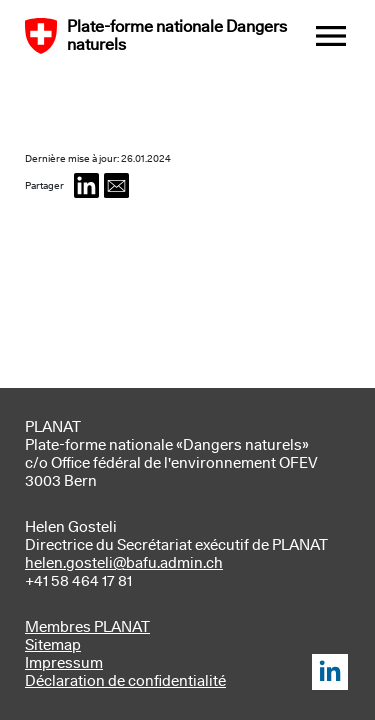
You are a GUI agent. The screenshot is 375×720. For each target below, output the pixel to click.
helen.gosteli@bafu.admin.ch (124, 563)
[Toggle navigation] (331, 37)
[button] (86, 187)
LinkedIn (330, 672)
